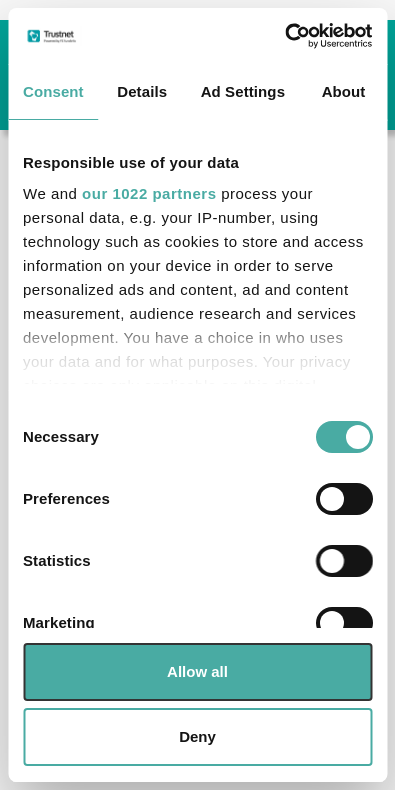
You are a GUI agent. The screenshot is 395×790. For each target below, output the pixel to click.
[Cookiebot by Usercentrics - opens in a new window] (284, 36)
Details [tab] (142, 91)
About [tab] (344, 91)
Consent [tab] (53, 91)
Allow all (197, 671)
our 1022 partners (149, 193)
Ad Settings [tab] (243, 91)
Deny (197, 736)
